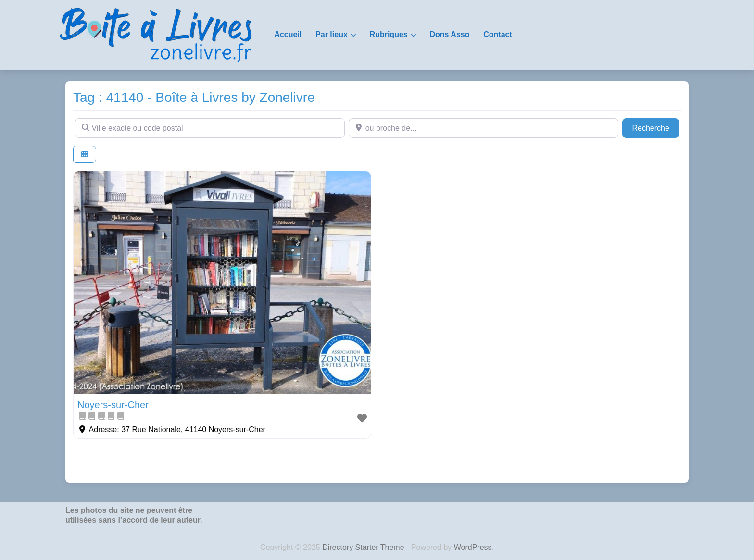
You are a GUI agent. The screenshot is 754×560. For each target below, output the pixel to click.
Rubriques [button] (389, 34)
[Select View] (85, 155)
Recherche (655, 127)
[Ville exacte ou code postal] (210, 128)
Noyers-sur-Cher (113, 405)
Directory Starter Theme (364, 547)
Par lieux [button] (332, 34)
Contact (498, 34)
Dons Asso (449, 34)
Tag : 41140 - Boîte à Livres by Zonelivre (194, 97)
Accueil (288, 34)
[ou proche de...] (484, 128)
